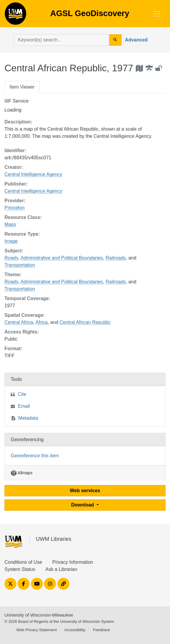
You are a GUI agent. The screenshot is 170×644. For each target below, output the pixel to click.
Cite (22, 394)
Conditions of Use (23, 562)
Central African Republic (85, 322)
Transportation (20, 265)
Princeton (15, 208)
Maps (10, 224)
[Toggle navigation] (157, 14)
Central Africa (19, 322)
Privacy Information (73, 562)
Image (11, 241)
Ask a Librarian (61, 569)
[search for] (62, 40)
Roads (11, 258)
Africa (42, 322)
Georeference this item (35, 456)
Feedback (101, 630)
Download (83, 505)
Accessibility (75, 630)
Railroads (116, 258)
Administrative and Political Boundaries (62, 258)
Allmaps (22, 473)
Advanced (136, 40)
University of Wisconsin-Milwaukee (39, 615)
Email (24, 406)
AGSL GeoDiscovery (15, 16)
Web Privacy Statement (37, 630)
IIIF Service (17, 101)
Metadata (28, 418)
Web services (85, 491)
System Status (20, 569)
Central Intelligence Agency (33, 174)
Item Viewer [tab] (22, 87)
